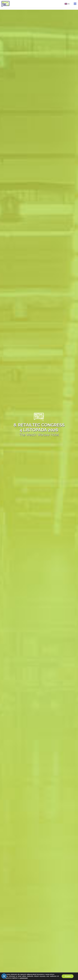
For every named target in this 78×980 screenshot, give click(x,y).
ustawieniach (24, 978)
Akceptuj (68, 976)
